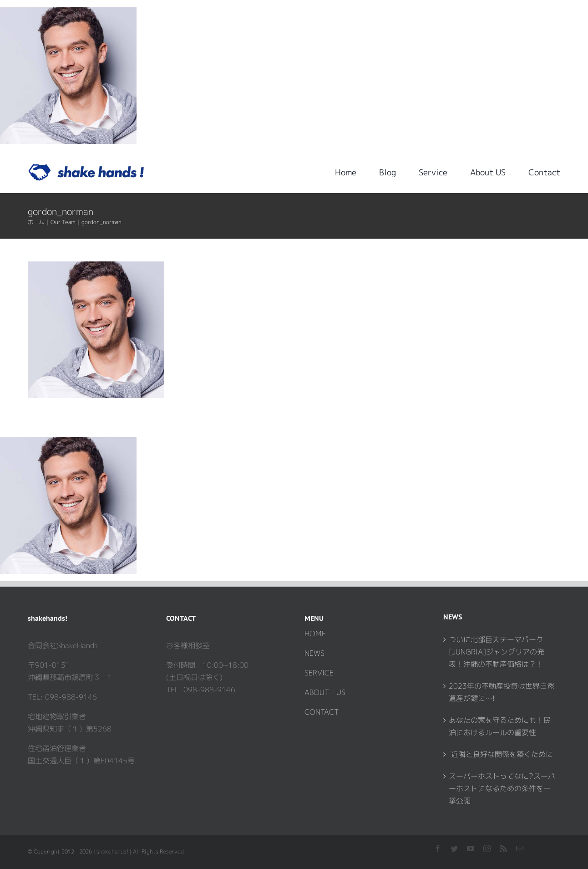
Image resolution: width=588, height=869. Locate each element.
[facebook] (438, 849)
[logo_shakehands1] (86, 167)
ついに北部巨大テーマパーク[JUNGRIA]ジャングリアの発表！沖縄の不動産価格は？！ (497, 652)
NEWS (314, 653)
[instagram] (487, 849)
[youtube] (471, 849)
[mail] (520, 849)
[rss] (503, 849)
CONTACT (322, 712)
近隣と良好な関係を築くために (501, 754)
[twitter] (454, 849)
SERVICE (319, 673)
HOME (315, 634)
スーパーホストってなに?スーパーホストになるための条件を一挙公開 (502, 788)
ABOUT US (325, 692)
